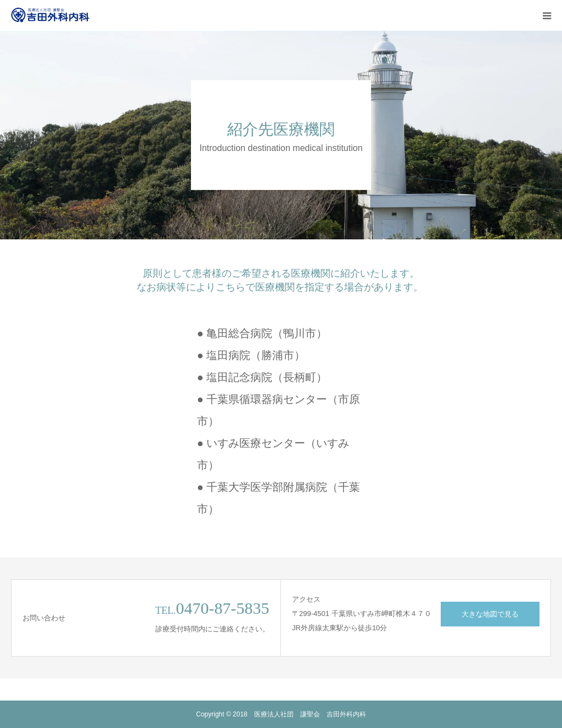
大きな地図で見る (490, 614)
